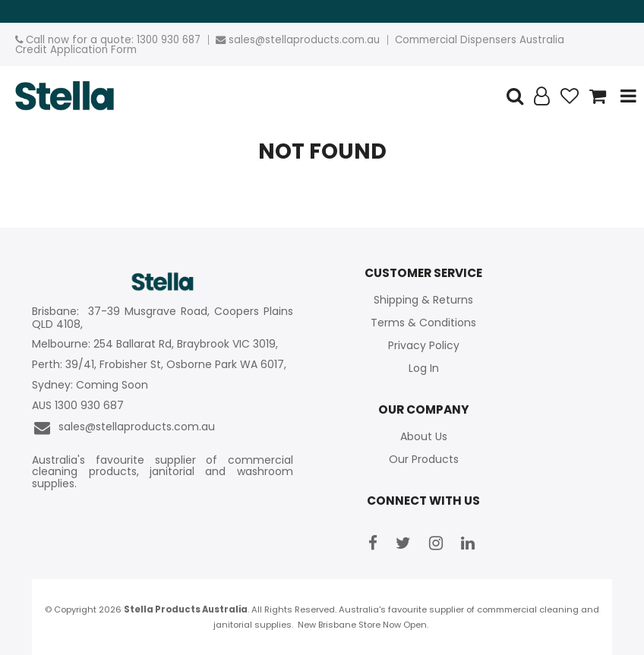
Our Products (424, 459)
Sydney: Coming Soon (90, 385)
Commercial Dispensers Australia (480, 40)
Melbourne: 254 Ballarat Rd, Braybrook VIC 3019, (156, 344)
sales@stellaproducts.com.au (123, 428)
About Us (424, 436)
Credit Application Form (76, 50)
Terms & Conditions (423, 323)
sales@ (247, 40)
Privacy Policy (424, 345)
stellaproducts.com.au (322, 40)
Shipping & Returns (423, 300)
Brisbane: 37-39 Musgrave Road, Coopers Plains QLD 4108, (162, 318)
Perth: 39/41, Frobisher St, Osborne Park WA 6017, (161, 365)
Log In (424, 368)
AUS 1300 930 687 (78, 406)
